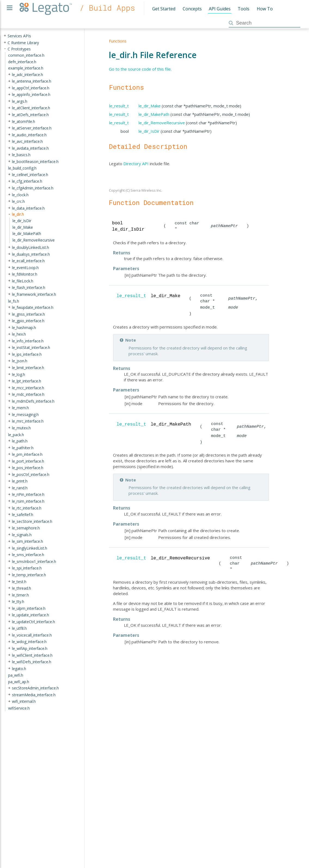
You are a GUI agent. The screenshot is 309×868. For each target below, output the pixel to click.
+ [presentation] (5, 36)
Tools (244, 9)
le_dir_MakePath (154, 114)
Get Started (164, 9)
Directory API (136, 164)
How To (265, 9)
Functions (118, 41)
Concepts (192, 9)
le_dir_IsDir (149, 131)
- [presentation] (5, 49)
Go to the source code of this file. (140, 69)
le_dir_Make (150, 106)
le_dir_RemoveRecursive (162, 123)
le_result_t (119, 106)
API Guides (220, 9)
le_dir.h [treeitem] (18, 214)
